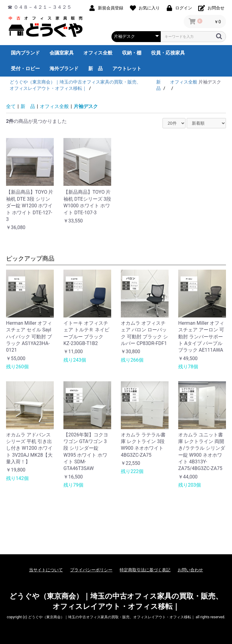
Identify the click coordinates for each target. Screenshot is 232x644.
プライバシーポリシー (91, 570)
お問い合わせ (190, 570)
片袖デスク (86, 106)
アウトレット (127, 69)
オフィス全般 (98, 53)
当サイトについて (46, 570)
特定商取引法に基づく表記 (145, 570)
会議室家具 (62, 53)
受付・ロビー (25, 69)
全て (11, 106)
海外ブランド (64, 69)
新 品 (95, 69)
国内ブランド (25, 53)
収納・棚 (132, 53)
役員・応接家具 (168, 53)
